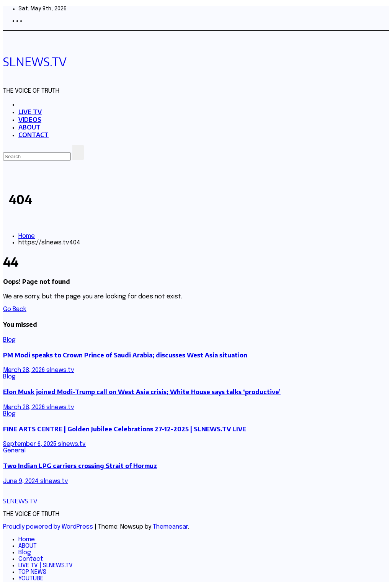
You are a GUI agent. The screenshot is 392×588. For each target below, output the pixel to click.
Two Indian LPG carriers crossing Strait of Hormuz (80, 466)
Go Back (15, 309)
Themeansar (170, 527)
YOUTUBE (31, 579)
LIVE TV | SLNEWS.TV (46, 566)
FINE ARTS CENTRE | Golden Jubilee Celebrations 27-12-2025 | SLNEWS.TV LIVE (125, 429)
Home (27, 236)
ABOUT (29, 127)
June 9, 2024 (22, 481)
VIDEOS (30, 120)
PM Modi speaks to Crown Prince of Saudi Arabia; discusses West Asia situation (125, 355)
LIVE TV (30, 112)
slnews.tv (60, 370)
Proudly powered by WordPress (49, 527)
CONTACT (33, 135)
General (14, 451)
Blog (9, 340)
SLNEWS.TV (35, 62)
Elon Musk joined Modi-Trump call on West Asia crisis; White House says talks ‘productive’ (142, 392)
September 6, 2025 (30, 444)
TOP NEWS (32, 572)
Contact (31, 559)
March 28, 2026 (25, 370)
